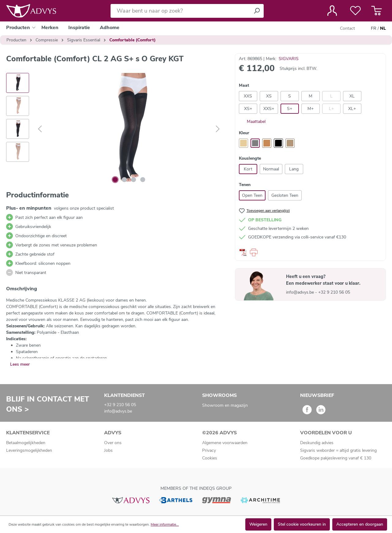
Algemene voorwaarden (225, 443)
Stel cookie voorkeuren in (302, 524)
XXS (248, 96)
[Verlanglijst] (355, 11)
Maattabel (252, 122)
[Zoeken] (257, 11)
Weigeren (258, 524)
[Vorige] (40, 129)
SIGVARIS (289, 59)
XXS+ (269, 109)
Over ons (113, 443)
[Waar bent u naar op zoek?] (180, 11)
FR (374, 29)
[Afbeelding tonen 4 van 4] (143, 180)
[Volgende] (218, 129)
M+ (311, 109)
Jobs (108, 450)
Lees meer (20, 364)
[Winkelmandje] (377, 11)
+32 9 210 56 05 (334, 292)
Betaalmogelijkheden (26, 443)
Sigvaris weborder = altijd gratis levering (338, 450)
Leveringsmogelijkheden (29, 450)
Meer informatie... (165, 524)
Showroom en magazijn (225, 405)
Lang (294, 169)
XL (352, 96)
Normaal (271, 169)
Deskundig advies (317, 443)
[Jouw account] (332, 11)
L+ (331, 109)
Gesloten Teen (285, 195)
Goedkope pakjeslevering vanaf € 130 (336, 458)
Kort (248, 169)
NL (383, 29)
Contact (347, 28)
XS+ (248, 109)
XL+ (352, 109)
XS (269, 96)
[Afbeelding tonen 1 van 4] (115, 180)
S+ (290, 109)
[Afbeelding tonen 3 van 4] (134, 180)
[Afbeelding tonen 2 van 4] (124, 180)
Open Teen (252, 195)
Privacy (209, 450)
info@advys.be (301, 292)
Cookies (210, 458)
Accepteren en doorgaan (360, 524)
